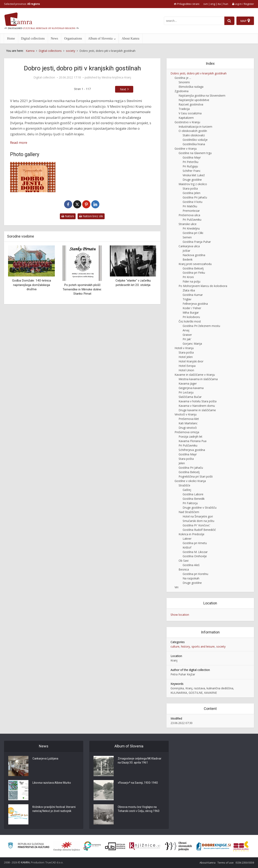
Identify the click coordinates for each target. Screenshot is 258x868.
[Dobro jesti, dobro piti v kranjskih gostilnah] (33, 177)
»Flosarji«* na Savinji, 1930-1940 (138, 783)
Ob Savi (184, 561)
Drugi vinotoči (188, 428)
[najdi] (229, 21)
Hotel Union (186, 370)
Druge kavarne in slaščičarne (197, 410)
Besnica (184, 569)
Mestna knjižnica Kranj (116, 77)
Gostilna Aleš (191, 565)
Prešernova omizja (187, 432)
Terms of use (226, 863)
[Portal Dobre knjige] (214, 846)
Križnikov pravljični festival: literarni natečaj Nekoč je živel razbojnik (54, 809)
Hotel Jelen (186, 357)
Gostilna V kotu (192, 202)
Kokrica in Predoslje (191, 534)
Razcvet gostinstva (191, 104)
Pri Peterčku (190, 162)
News (54, 38)
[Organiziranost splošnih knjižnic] (67, 846)
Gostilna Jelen (191, 193)
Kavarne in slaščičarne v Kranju (195, 375)
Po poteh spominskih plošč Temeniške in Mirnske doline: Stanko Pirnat (82, 289)
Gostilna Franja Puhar (197, 242)
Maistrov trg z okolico (193, 184)
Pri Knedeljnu (191, 228)
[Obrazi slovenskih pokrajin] (178, 846)
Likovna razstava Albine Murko (52, 783)
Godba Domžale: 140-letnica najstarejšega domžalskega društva (32, 285)
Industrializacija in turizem (195, 127)
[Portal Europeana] (92, 846)
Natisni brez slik (91, 216)
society (221, 646)
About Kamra (131, 38)
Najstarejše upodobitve (194, 100)
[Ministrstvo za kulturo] (29, 846)
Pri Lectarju (186, 392)
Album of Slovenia (100, 38)
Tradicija (184, 109)
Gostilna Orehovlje (195, 556)
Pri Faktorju (190, 503)
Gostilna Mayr (192, 157)
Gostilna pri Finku (194, 273)
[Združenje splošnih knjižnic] (241, 846)
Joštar (186, 251)
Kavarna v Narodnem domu (197, 406)
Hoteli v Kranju (184, 348)
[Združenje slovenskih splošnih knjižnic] (145, 846)
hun (226, 4)
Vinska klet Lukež (194, 175)
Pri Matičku (190, 206)
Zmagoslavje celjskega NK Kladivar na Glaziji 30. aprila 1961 (140, 761)
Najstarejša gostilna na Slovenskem (202, 95)
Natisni (68, 216)
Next (123, 89)
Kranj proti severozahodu (195, 264)
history (185, 646)
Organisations (73, 38)
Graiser (187, 335)
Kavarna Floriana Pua (192, 441)
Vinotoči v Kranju (186, 414)
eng (213, 4)
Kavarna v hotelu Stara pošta (198, 401)
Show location (180, 615)
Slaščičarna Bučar (190, 397)
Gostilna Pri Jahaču (195, 197)
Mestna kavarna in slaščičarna (198, 379)
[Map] (245, 21)
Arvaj (186, 330)
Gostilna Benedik (194, 499)
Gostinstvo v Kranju (187, 122)
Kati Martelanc (188, 423)
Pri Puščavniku (192, 220)
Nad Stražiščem (189, 512)
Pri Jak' (187, 339)
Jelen (182, 463)
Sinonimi (184, 82)
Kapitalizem (186, 118)
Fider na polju (191, 281)
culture (175, 646)
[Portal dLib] (115, 846)
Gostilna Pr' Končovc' (196, 525)
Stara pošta (190, 188)
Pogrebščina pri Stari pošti (196, 476)
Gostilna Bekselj (193, 268)
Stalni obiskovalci (194, 135)
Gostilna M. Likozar (195, 552)
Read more (19, 142)
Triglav (187, 299)
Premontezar (191, 211)
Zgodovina (182, 91)
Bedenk (188, 259)
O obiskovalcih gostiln (193, 131)
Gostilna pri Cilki (193, 233)
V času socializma (190, 113)
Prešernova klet (189, 419)
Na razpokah (191, 578)
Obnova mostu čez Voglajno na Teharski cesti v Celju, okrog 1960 (139, 809)
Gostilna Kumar (193, 295)
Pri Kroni (188, 277)
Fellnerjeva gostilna (195, 304)
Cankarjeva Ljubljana (46, 759)
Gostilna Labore (193, 494)
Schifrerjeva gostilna (192, 450)
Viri (176, 587)
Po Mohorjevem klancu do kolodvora (203, 286)
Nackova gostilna (194, 255)
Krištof (187, 547)
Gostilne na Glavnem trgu (195, 153)
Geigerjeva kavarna (191, 388)
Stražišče (184, 485)
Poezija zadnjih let (190, 437)
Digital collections (33, 38)
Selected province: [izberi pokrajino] (22, 4)
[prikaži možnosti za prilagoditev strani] (187, 4)
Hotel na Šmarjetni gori (198, 516)
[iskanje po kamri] (194, 21)
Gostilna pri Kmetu (195, 543)
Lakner (187, 539)
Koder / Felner (192, 308)
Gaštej (187, 490)
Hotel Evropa (187, 366)
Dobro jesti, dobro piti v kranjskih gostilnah (199, 73)
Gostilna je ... (183, 78)
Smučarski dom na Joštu (198, 521)
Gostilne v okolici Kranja (190, 481)
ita (219, 4)
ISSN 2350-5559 (245, 863)
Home (11, 38)
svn (206, 4)
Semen (187, 237)
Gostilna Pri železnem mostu (201, 326)
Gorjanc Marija (192, 344)
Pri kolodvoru (191, 317)
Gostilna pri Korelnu (195, 574)
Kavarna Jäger (188, 383)
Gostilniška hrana (194, 144)
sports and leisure (203, 646)
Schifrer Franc (192, 171)
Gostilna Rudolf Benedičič (199, 530)
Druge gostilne (192, 180)
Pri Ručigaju (190, 166)
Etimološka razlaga (191, 87)
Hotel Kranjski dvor (191, 361)
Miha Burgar (191, 312)
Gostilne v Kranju (186, 149)
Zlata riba (189, 290)
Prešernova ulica (189, 215)
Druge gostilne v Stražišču (200, 508)
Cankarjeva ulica (189, 246)
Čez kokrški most (190, 321)
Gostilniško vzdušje (195, 140)
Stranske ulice (188, 224)
